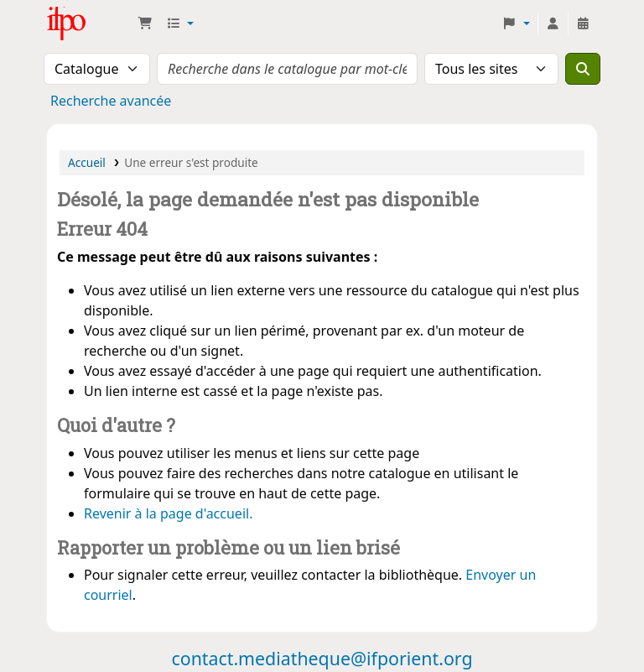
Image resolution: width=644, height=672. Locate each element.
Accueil (87, 162)
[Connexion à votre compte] (553, 23)
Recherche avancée (111, 101)
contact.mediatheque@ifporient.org (322, 658)
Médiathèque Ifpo (89, 23)
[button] (145, 23)
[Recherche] (583, 69)
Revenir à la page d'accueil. (168, 513)
